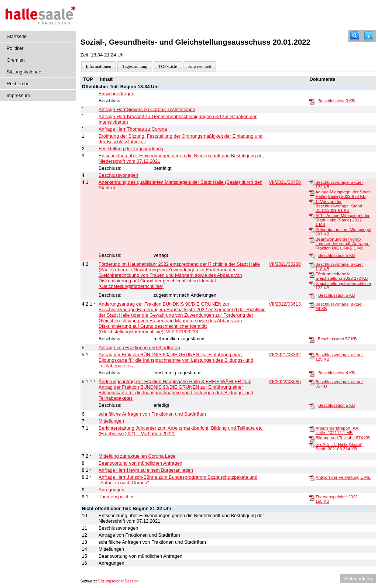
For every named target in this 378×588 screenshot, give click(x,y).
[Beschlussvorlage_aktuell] (312, 183)
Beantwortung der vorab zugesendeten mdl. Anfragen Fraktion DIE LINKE (342, 244)
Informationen (99, 66)
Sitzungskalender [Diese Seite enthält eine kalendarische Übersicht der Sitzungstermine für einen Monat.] (25, 72)
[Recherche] (355, 36)
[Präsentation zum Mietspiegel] (312, 230)
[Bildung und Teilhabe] (312, 438)
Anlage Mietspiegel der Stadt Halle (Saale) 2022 (342, 194)
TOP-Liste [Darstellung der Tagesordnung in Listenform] (168, 66)
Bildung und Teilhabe (343, 438)
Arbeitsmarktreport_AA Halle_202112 (337, 430)
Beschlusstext (336, 101)
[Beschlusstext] (312, 101)
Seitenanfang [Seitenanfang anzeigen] (358, 579)
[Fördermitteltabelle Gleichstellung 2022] (312, 274)
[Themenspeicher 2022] (312, 497)
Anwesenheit (200, 66)
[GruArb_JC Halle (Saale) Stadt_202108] (312, 445)
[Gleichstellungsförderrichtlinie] (312, 284)
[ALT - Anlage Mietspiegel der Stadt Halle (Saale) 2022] (312, 216)
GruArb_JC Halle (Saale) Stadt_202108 (339, 447)
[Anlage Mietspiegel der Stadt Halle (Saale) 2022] (312, 192)
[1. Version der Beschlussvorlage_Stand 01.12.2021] (312, 202)
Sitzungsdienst (111, 581)
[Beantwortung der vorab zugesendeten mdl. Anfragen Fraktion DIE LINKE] (312, 240)
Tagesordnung (135, 66)
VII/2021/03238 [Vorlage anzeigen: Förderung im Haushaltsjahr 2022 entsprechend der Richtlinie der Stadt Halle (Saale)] (285, 264)
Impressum (18, 95)
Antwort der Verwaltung (343, 477)
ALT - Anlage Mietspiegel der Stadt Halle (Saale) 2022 (342, 220)
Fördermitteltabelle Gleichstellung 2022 (341, 276)
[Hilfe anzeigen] (369, 36)
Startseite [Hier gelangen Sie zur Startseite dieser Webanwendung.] (17, 36)
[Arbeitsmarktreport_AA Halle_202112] (312, 429)
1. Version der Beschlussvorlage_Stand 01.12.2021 (339, 206)
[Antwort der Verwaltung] (312, 478)
